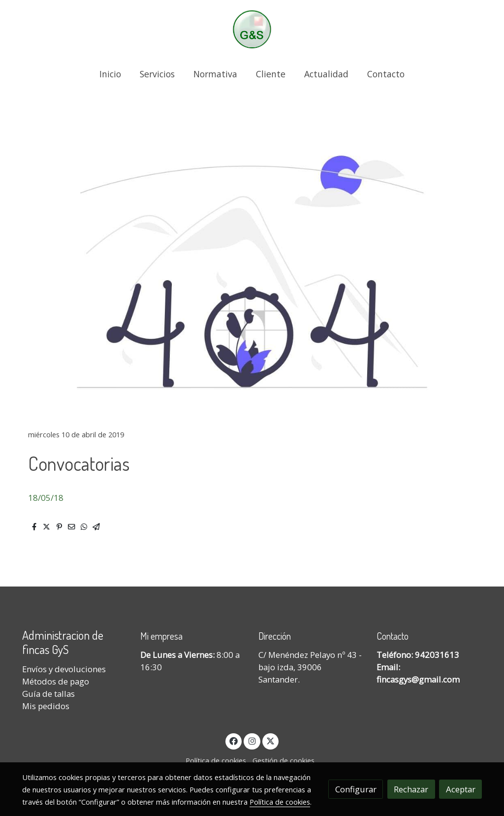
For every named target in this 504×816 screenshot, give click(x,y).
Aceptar (461, 789)
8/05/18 (48, 498)
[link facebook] (234, 740)
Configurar (356, 789)
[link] (252, 29)
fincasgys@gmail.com (418, 679)
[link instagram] (252, 740)
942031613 (437, 655)
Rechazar (411, 789)
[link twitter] (271, 740)
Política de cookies (216, 760)
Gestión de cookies (283, 760)
